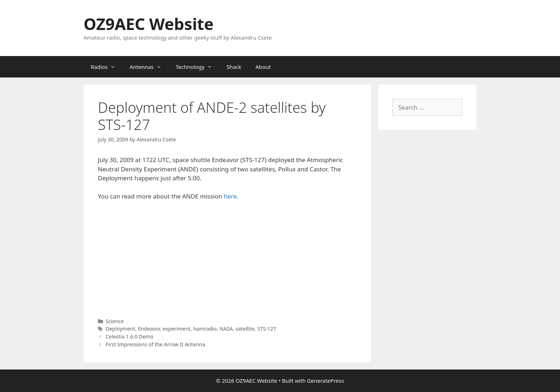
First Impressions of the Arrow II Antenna (156, 344)
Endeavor (149, 329)
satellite (245, 329)
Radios (107, 67)
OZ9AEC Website (149, 24)
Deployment (121, 329)
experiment (177, 329)
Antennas (149, 67)
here (230, 196)
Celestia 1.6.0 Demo (130, 336)
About (263, 67)
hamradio (205, 329)
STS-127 (267, 329)
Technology (197, 67)
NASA (226, 329)
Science (115, 321)
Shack (234, 67)
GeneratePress (326, 381)
